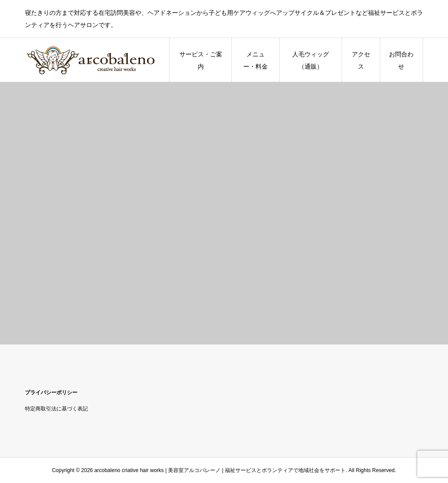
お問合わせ (401, 60)
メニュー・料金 (255, 60)
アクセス (361, 60)
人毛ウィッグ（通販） (311, 60)
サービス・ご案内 (201, 60)
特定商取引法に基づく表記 (56, 409)
